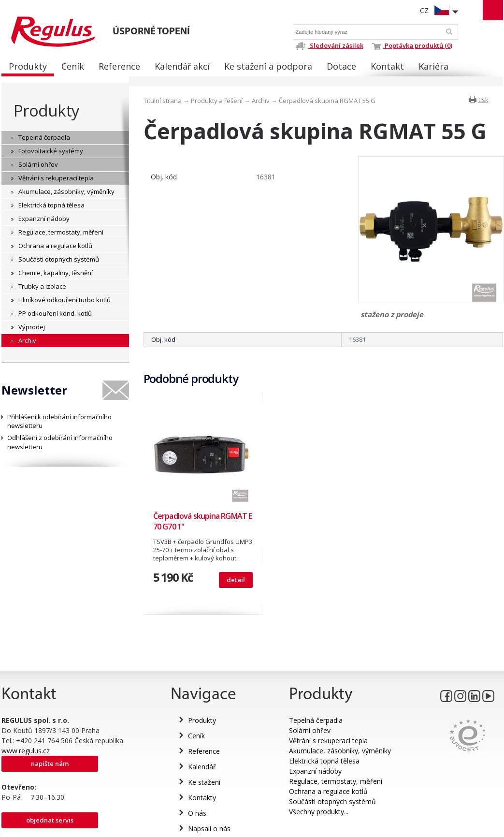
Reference (204, 751)
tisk (483, 100)
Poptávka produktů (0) (412, 45)
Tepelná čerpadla (316, 720)
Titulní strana (163, 101)
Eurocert (468, 735)
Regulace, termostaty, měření (336, 781)
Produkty (46, 110)
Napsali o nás (209, 829)
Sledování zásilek (329, 45)
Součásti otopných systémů (332, 801)
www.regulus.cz (26, 751)
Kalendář (202, 767)
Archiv (261, 101)
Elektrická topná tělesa (324, 761)
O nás (197, 813)
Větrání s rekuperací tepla (328, 741)
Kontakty (202, 798)
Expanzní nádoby (315, 771)
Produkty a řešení (217, 101)
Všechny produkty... (319, 812)
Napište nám (50, 764)
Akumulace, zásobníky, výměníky (340, 751)
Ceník (196, 736)
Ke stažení (204, 782)
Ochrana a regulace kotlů (328, 791)
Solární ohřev (310, 730)
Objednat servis (50, 820)
